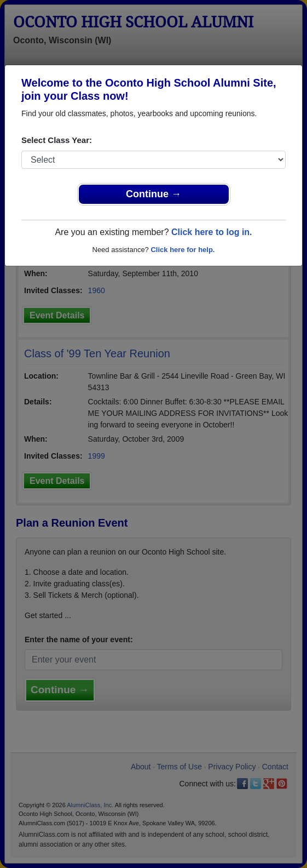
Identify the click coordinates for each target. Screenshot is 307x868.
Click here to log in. (212, 232)
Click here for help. (183, 250)
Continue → (153, 194)
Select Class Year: (57, 140)
